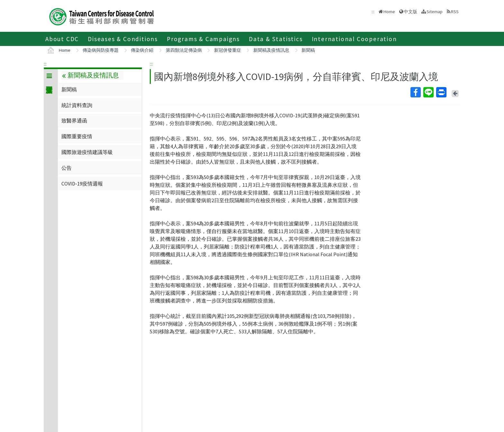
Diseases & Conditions (123, 39)
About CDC (62, 39)
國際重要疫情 (77, 136)
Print (441, 92)
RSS (455, 12)
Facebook (415, 92)
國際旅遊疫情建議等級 (87, 152)
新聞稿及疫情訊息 (271, 50)
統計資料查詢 (77, 105)
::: (45, 64)
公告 (67, 168)
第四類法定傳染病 (184, 50)
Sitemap (435, 12)
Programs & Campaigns (203, 39)
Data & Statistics (276, 39)
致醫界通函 (74, 121)
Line (428, 92)
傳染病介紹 (142, 50)
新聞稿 (308, 50)
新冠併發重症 (228, 50)
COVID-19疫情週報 (82, 184)
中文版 (410, 12)
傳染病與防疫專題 (101, 50)
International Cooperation (354, 39)
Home (389, 12)
